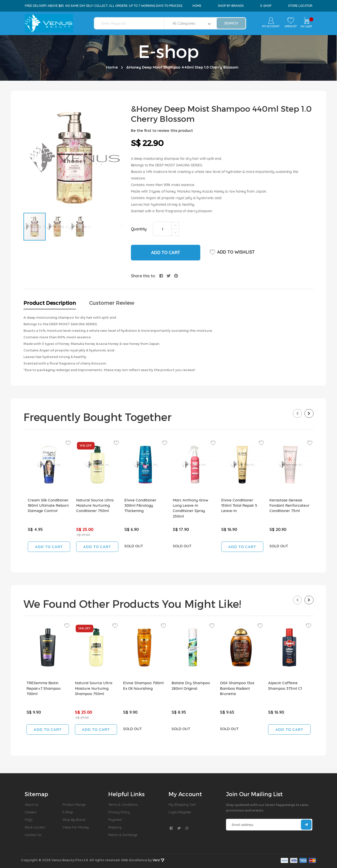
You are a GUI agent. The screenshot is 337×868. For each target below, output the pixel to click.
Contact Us (33, 835)
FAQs (29, 820)
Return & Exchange (123, 835)
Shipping (115, 827)
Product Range (74, 804)
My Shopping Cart (182, 804)
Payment (115, 820)
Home (197, 6)
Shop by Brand (74, 820)
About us (32, 804)
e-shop (266, 6)
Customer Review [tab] (112, 303)
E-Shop (68, 812)
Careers (31, 812)
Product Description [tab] (50, 303)
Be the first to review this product (162, 130)
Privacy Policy (119, 812)
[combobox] (132, 23)
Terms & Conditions (123, 804)
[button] (58, 227)
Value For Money (76, 827)
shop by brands (231, 6)
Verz (159, 860)
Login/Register (180, 812)
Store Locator (300, 6)
